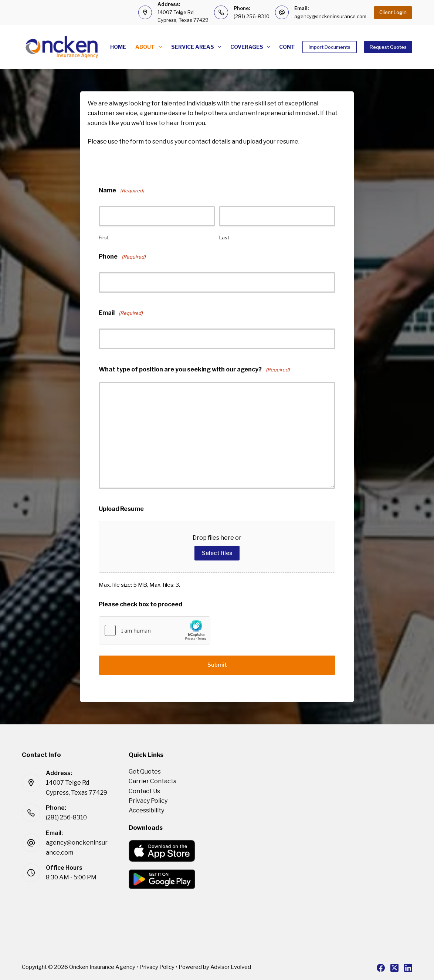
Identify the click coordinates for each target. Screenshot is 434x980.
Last (224, 238)
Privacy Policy (148, 800)
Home (118, 47)
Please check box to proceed (140, 604)
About (150, 47)
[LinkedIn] (408, 967)
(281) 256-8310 (252, 16)
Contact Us (144, 790)
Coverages (252, 47)
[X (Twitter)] (394, 967)
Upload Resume (121, 509)
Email (121, 313)
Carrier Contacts (152, 780)
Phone (122, 257)
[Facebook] (381, 967)
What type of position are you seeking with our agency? (194, 370)
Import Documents (330, 47)
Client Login (393, 12)
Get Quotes (145, 770)
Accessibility (146, 809)
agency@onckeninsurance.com (330, 16)
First (104, 238)
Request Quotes (388, 47)
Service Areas (198, 47)
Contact (293, 47)
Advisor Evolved (231, 966)
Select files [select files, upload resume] (217, 553)
